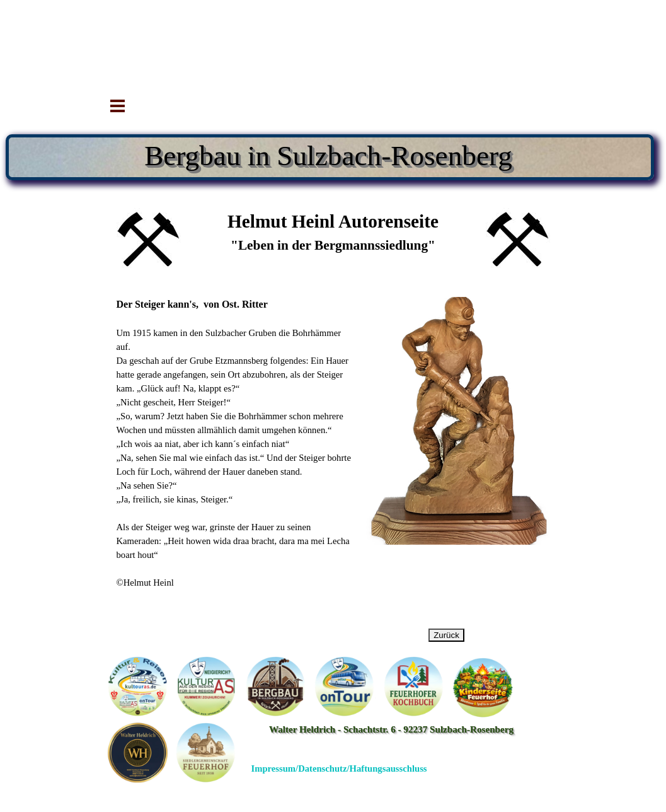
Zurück (446, 635)
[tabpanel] (333, 240)
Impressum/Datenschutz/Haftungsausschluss (339, 768)
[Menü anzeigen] (118, 106)
